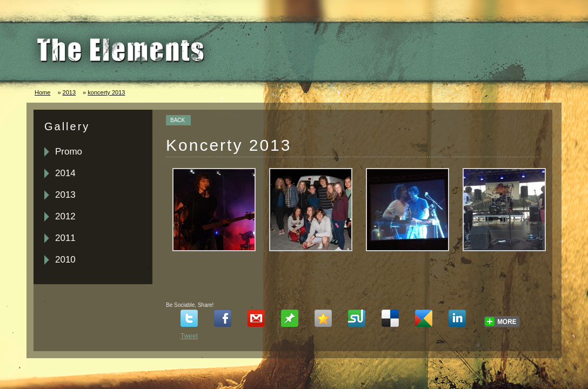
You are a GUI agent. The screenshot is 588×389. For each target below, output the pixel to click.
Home (42, 92)
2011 (65, 238)
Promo (69, 152)
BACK (178, 120)
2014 (65, 173)
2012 (65, 216)
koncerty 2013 (106, 92)
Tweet (189, 336)
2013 (69, 92)
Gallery (67, 126)
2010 (65, 260)
